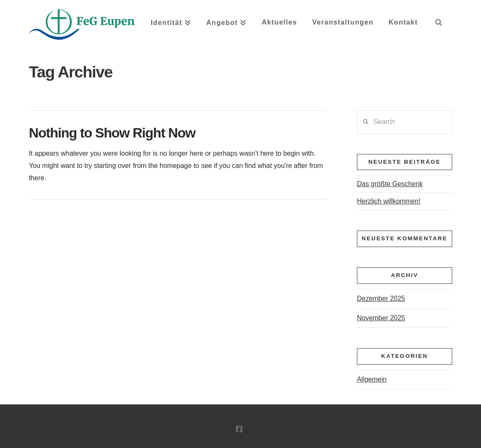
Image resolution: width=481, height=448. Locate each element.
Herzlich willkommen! (389, 201)
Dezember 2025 (381, 298)
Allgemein (372, 379)
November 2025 (381, 318)
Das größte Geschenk (390, 184)
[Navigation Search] (438, 25)
